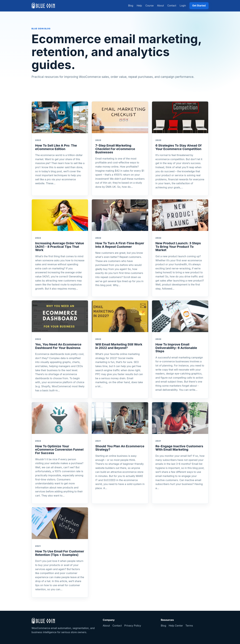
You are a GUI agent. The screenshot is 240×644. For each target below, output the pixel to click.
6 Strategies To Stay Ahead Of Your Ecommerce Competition (179, 147)
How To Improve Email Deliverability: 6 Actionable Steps (176, 348)
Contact (172, 6)
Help (139, 6)
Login (183, 6)
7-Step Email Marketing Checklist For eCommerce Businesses (115, 149)
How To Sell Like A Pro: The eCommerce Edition (56, 147)
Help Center (176, 626)
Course (149, 6)
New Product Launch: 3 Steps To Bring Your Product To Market (178, 247)
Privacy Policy (133, 626)
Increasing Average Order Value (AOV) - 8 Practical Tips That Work (60, 247)
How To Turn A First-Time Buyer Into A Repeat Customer (120, 245)
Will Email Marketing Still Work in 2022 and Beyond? (119, 346)
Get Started (199, 6)
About (160, 6)
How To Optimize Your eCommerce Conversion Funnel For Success (59, 450)
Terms (189, 626)
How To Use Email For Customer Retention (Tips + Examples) (60, 553)
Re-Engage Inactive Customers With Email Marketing (179, 448)
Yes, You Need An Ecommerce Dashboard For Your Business (58, 346)
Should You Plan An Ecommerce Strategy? (120, 448)
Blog (131, 6)
